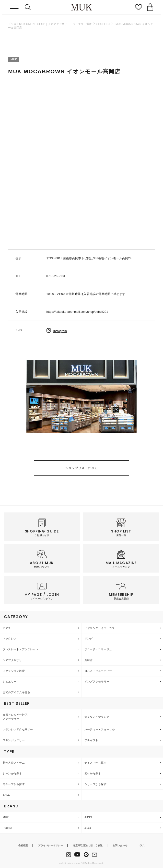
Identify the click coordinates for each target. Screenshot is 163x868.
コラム (141, 845)
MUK (6, 817)
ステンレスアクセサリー (18, 729)
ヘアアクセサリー (14, 660)
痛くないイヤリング (97, 717)
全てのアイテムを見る (16, 692)
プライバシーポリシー (50, 845)
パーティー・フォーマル (99, 729)
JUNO (88, 817)
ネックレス (10, 639)
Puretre (7, 828)
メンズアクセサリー (97, 682)
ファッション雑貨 (14, 671)
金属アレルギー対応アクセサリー (15, 717)
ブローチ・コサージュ (98, 649)
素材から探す (93, 773)
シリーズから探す (95, 784)
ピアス (7, 628)
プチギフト (91, 740)
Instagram (57, 331)
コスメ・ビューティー (98, 671)
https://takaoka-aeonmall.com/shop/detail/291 (77, 312)
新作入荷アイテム (14, 763)
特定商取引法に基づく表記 (88, 845)
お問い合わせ (120, 845)
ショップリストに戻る (81, 468)
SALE (6, 795)
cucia (88, 828)
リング (89, 639)
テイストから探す (95, 763)
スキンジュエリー (14, 740)
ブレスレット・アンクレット (21, 649)
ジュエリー (10, 682)
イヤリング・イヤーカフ (99, 628)
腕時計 (89, 660)
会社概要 (23, 845)
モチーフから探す (14, 784)
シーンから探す (12, 773)
